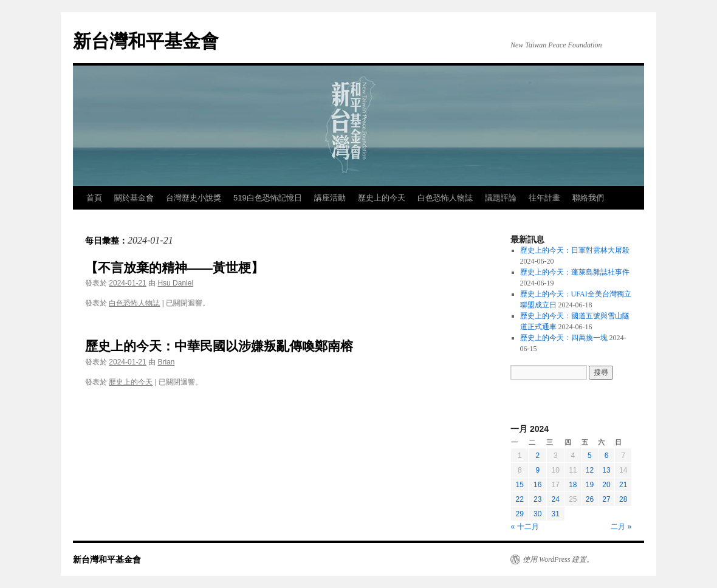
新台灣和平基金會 (146, 41)
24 (556, 499)
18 (573, 485)
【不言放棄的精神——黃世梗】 (174, 268)
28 (623, 499)
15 (520, 485)
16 (537, 485)
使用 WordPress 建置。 (558, 559)
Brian (166, 362)
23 (537, 499)
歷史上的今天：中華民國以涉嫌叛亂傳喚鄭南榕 (219, 346)
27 (606, 499)
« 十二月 (525, 527)
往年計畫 (544, 198)
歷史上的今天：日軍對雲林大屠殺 (575, 250)
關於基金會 (134, 198)
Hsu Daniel (175, 283)
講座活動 (330, 198)
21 (623, 485)
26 (590, 499)
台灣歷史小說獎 (194, 198)
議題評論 (501, 198)
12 (590, 470)
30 (537, 514)
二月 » (621, 527)
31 (556, 514)
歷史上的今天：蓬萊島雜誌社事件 (575, 272)
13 (606, 470)
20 (606, 485)
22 (520, 499)
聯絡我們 (588, 198)
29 (520, 514)
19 (590, 485)
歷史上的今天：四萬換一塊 (564, 338)
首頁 (94, 198)
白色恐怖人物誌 (445, 198)
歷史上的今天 (382, 198)
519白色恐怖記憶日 (268, 198)
